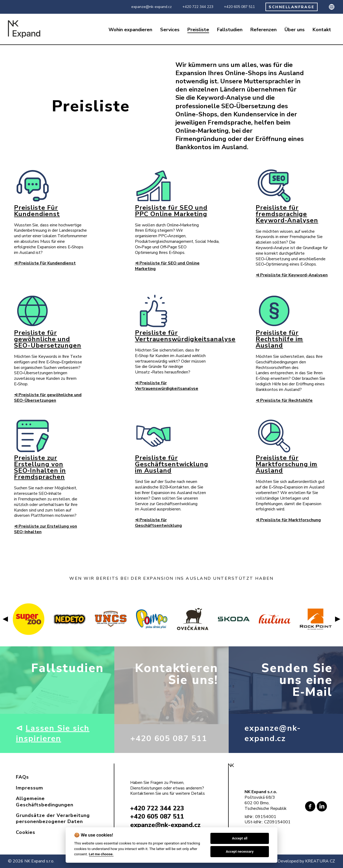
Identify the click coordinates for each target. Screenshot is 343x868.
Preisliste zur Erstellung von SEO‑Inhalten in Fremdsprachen (40, 467)
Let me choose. (101, 854)
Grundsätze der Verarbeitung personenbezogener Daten (53, 818)
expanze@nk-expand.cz (152, 7)
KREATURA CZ (320, 861)
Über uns (295, 30)
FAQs (22, 777)
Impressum (30, 788)
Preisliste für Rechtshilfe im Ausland (279, 339)
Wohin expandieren (130, 30)
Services (170, 30)
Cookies (26, 832)
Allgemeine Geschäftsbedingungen (45, 801)
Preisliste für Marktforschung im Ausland (286, 464)
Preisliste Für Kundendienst (37, 211)
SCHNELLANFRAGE (292, 7)
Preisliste (198, 30)
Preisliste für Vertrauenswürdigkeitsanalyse (185, 336)
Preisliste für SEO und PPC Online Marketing (171, 211)
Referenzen (263, 30)
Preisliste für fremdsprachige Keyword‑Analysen (287, 214)
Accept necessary (240, 851)
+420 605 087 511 (239, 7)
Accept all (240, 838)
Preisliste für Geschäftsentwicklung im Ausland (172, 464)
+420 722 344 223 (198, 7)
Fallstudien (230, 30)
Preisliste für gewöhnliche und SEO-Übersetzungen (48, 339)
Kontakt (322, 30)
